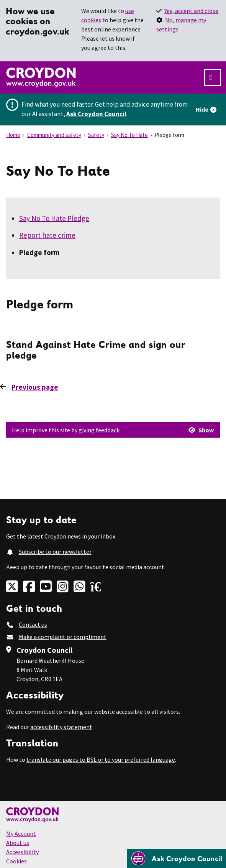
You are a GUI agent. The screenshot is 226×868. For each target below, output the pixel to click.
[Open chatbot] (176, 858)
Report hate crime (47, 235)
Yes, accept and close (191, 11)
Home (13, 135)
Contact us (33, 624)
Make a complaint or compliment (63, 637)
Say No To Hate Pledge (54, 218)
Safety (96, 135)
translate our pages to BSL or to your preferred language (101, 759)
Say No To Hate (129, 135)
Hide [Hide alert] (202, 109)
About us (18, 843)
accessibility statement (61, 727)
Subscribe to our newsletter (55, 552)
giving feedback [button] (99, 430)
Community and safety (54, 135)
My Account (21, 833)
